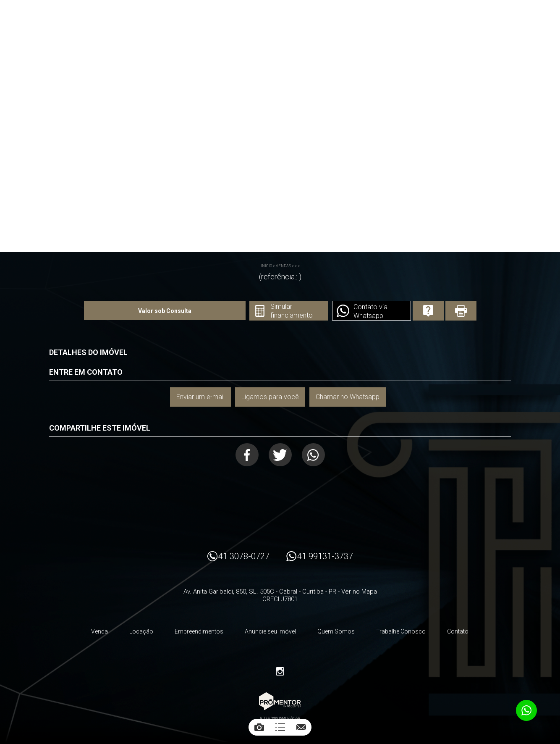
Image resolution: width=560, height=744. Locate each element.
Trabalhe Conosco (401, 631)
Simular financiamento (292, 311)
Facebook (247, 455)
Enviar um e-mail (200, 397)
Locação (141, 631)
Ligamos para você (270, 397)
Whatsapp (313, 455)
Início (266, 266)
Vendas (283, 266)
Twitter (280, 455)
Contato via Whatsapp (370, 311)
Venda (99, 631)
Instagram (280, 671)
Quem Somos (336, 631)
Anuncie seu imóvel (270, 631)
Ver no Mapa (359, 592)
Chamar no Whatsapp (348, 397)
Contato (458, 631)
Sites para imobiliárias (280, 718)
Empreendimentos (199, 631)
